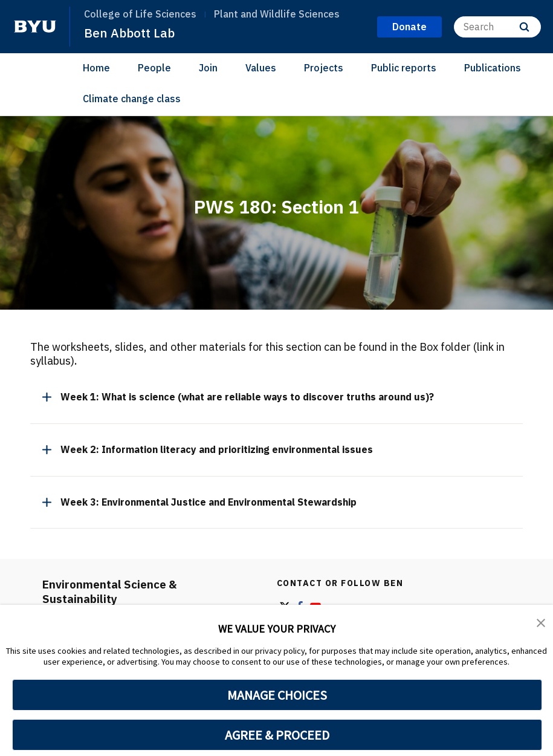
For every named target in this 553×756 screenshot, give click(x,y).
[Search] (497, 26)
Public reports (404, 68)
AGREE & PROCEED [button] (277, 735)
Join (208, 68)
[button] (541, 622)
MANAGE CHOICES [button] (277, 695)
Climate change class (132, 98)
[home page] (35, 27)
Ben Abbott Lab (130, 33)
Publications (493, 68)
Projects (324, 68)
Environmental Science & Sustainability (113, 591)
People (154, 68)
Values (261, 68)
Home (96, 68)
